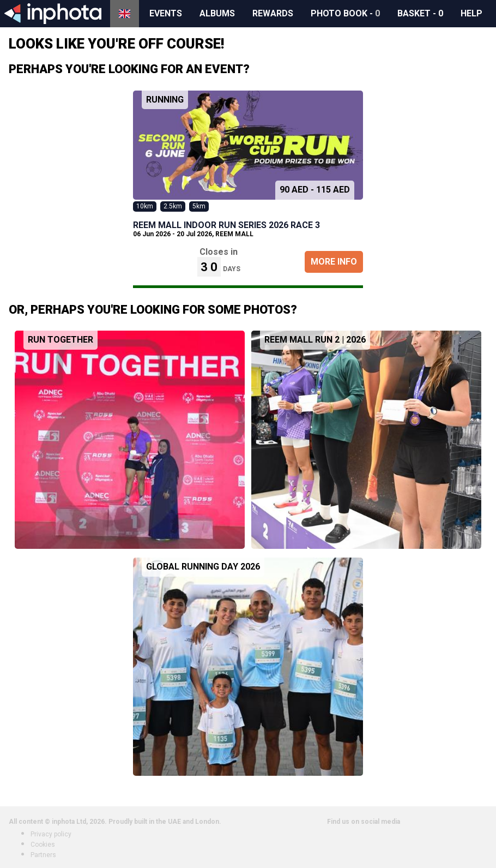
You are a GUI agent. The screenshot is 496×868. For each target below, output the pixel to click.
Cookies (43, 845)
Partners (43, 855)
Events (166, 13)
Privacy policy (51, 834)
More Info (334, 262)
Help (471, 13)
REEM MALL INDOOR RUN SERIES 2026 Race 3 (226, 225)
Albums (217, 13)
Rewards (273, 13)
